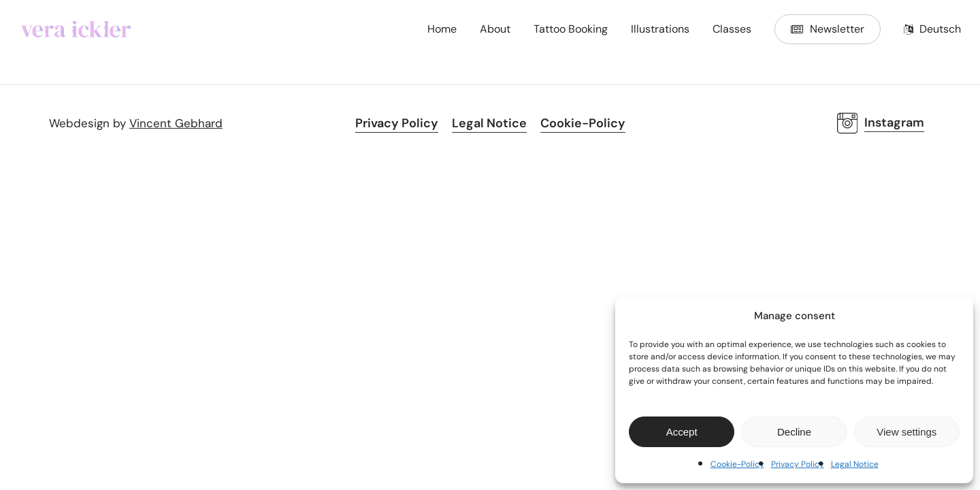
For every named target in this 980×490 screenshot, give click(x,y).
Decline (794, 432)
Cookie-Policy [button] (583, 123)
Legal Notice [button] (489, 123)
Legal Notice (855, 464)
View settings (906, 432)
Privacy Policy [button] (397, 123)
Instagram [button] (894, 122)
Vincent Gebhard (176, 123)
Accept (682, 432)
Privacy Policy (798, 464)
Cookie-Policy (737, 464)
